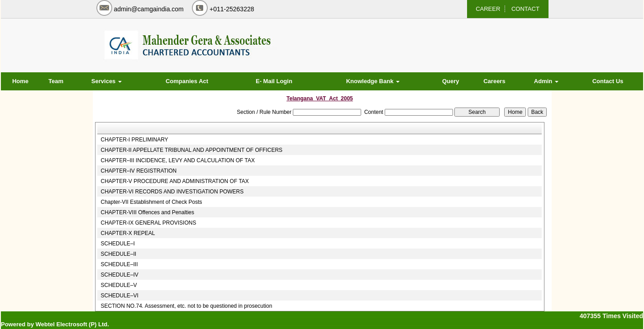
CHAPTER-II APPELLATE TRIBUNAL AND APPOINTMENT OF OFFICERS (191, 150)
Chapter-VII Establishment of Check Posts (151, 202)
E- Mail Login (274, 81)
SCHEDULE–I (117, 244)
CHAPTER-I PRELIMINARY (134, 140)
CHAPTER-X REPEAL (128, 233)
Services (107, 81)
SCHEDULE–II (118, 254)
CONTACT (525, 9)
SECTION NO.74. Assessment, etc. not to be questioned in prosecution (186, 306)
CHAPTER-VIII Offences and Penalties (147, 212)
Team (56, 81)
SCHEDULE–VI (119, 296)
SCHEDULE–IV (119, 275)
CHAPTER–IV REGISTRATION (138, 171)
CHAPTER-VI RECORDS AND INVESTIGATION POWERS (172, 192)
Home (20, 81)
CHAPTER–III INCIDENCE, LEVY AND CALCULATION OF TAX (178, 160)
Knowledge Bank (373, 81)
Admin (546, 81)
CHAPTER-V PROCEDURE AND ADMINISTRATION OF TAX (174, 181)
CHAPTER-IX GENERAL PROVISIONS (148, 223)
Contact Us (608, 81)
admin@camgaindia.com (149, 9)
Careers (494, 81)
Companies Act (187, 81)
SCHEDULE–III (119, 264)
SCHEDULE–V (119, 285)
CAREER (488, 9)
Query (451, 81)
